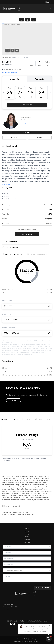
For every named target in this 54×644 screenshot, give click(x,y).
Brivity (26, 639)
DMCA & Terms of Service (31, 642)
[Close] (50, 626)
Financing (27, 539)
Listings (27, 531)
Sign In (47, 2)
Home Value (27, 542)
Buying (27, 534)
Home (27, 528)
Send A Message (43, 588)
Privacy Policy (18, 642)
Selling (27, 537)
